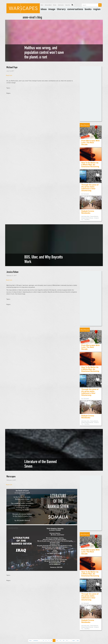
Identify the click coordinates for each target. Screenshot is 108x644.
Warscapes (11, 477)
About (42, 5)
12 (64, 640)
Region (97, 9)
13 (67, 640)
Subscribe (68, 5)
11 (60, 640)
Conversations (75, 9)
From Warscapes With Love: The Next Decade (91, 142)
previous (36, 640)
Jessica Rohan (12, 272)
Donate (55, 5)
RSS (72, 5)
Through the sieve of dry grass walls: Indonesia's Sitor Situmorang (90, 188)
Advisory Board (48, 5)
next (74, 640)
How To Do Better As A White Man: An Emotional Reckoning (90, 165)
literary (61, 9)
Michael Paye (12, 68)
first (30, 640)
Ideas (44, 9)
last (78, 640)
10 (57, 640)
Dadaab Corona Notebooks (88, 212)
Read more (9, 75)
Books (88, 9)
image (52, 9)
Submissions (61, 5)
